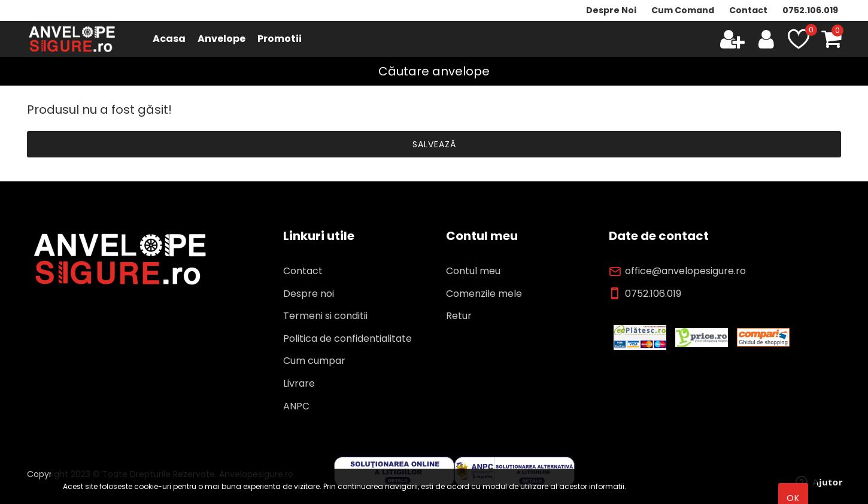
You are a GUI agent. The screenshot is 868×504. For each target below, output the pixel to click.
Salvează (434, 144)
